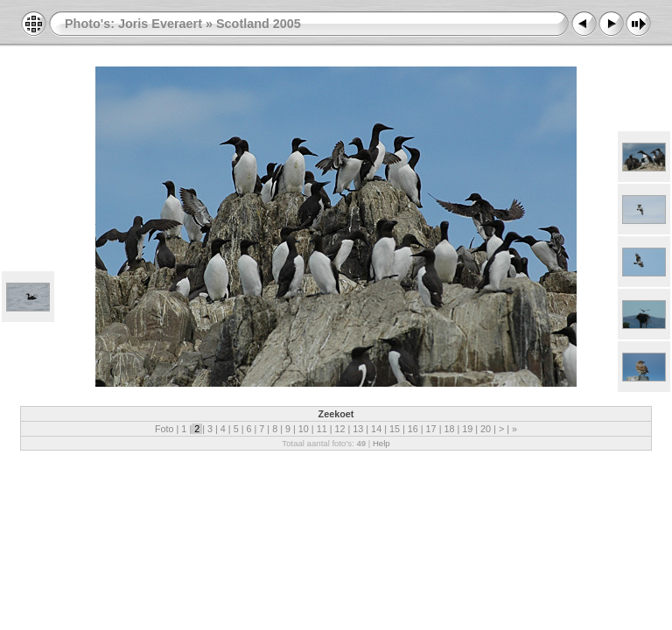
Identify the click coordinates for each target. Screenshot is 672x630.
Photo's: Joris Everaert (133, 24)
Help (381, 443)
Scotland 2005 (259, 24)
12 (339, 429)
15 (395, 429)
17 (431, 429)
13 (358, 429)
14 (376, 429)
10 (304, 429)
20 (486, 429)
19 (467, 429)
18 (449, 429)
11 (322, 429)
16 (413, 429)
